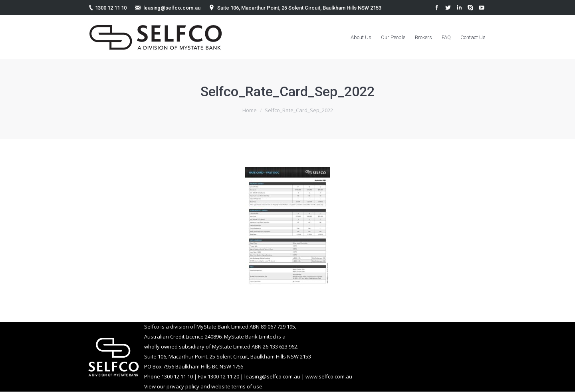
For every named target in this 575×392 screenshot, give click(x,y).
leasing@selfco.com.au (172, 8)
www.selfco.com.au (329, 376)
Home (250, 110)
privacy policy (183, 386)
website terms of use (237, 386)
